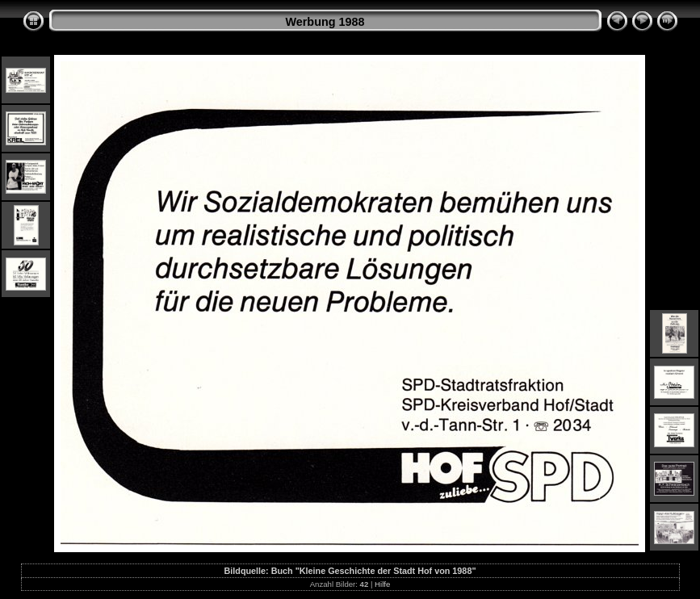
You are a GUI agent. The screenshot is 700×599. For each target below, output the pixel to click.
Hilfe (382, 584)
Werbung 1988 (325, 22)
